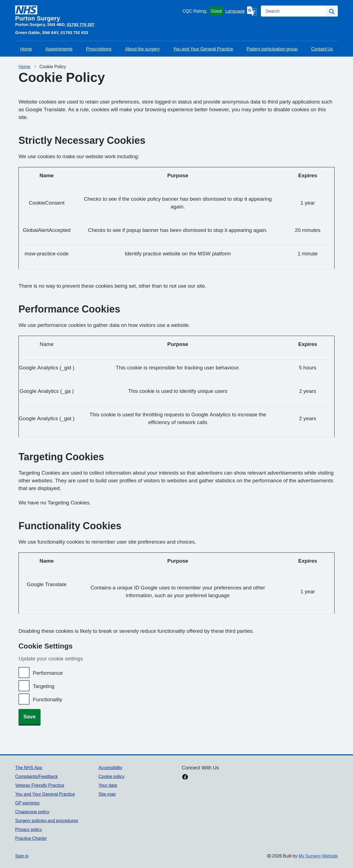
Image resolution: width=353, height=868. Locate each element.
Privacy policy (29, 829)
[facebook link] (185, 777)
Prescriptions (99, 49)
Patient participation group (272, 49)
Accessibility (110, 768)
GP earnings (27, 803)
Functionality (48, 699)
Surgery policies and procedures (47, 821)
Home (26, 49)
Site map (107, 794)
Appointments (59, 49)
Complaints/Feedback (37, 776)
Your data (108, 785)
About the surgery (142, 49)
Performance (48, 673)
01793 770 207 (81, 24)
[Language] (241, 11)
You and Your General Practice (203, 49)
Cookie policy (112, 776)
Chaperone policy (32, 812)
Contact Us (322, 49)
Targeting (44, 686)
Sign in (22, 856)
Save (30, 717)
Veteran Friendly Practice (40, 785)
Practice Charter (31, 838)
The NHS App (29, 768)
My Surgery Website (318, 856)
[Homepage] (98, 14)
